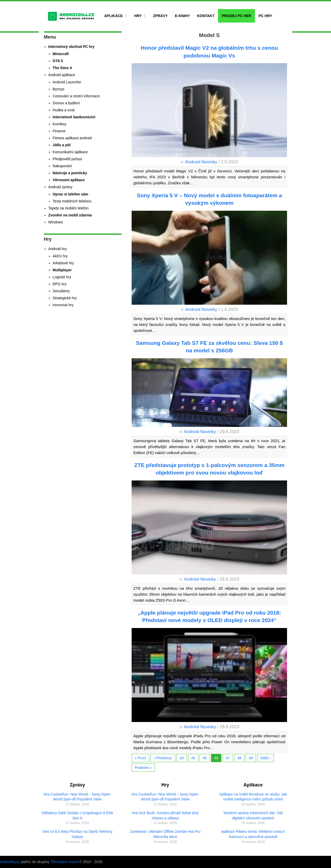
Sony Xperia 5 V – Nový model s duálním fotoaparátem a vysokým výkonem (209, 199)
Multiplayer (62, 270)
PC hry (265, 16)
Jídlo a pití (62, 145)
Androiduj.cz (10, 862)
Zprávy (160, 16)
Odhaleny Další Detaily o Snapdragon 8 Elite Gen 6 (77, 815)
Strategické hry (65, 298)
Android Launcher (67, 82)
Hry (138, 16)
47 (228, 758)
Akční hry (60, 256)
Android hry (58, 249)
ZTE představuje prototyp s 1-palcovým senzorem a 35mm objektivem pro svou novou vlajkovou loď (209, 469)
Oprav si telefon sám (71, 194)
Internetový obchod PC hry (72, 47)
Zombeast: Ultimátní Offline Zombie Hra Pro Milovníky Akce (165, 834)
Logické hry (62, 277)
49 (251, 758)
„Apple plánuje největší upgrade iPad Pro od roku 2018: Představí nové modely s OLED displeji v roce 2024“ (209, 616)
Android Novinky (201, 162)
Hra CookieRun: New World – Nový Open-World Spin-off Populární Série (77, 797)
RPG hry (60, 284)
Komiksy (60, 124)
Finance (59, 131)
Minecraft (61, 54)
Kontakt (206, 16)
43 (182, 758)
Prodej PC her (236, 16)
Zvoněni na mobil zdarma (70, 215)
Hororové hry (63, 305)
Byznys (59, 89)
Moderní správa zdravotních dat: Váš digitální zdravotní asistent (253, 815)
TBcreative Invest (64, 862)
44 (193, 758)
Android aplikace (62, 75)
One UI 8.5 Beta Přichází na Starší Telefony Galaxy (77, 834)
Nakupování (62, 166)
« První (140, 758)
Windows (56, 222)
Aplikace (114, 16)
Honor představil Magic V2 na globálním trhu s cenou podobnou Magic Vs (209, 52)
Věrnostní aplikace (69, 180)
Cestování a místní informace (76, 96)
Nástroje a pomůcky (70, 173)
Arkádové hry (63, 263)
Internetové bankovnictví (74, 117)
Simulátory (61, 291)
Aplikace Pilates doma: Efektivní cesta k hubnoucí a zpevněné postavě (253, 834)
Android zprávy (60, 187)
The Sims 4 (62, 68)
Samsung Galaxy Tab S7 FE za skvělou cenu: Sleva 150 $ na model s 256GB (209, 347)
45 (205, 758)
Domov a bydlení (66, 103)
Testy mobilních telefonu (72, 201)
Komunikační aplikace (70, 152)
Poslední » (143, 768)
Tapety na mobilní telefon (69, 208)
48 (239, 758)
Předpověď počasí (67, 159)
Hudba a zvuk (64, 110)
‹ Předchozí (163, 758)
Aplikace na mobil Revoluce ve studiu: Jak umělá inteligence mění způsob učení (253, 797)
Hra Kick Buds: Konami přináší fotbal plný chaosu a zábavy (165, 815)
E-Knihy (182, 16)
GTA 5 (58, 61)
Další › (266, 758)
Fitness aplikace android (72, 138)
